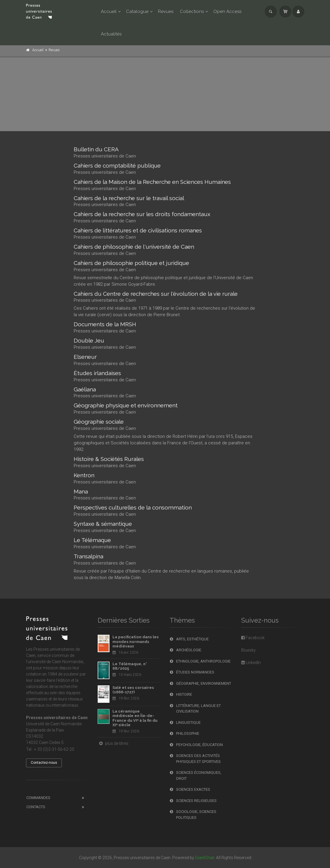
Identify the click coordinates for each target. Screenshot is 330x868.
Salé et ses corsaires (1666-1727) (133, 690)
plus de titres (113, 743)
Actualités (111, 34)
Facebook (253, 638)
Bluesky (248, 650)
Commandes (38, 798)
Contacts (36, 807)
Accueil (109, 12)
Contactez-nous (44, 763)
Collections (192, 12)
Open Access (227, 12)
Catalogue (137, 12)
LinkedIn (251, 663)
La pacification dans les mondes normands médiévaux (136, 642)
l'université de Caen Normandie (55, 662)
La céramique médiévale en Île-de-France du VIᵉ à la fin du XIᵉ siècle (135, 718)
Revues (166, 12)
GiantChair (205, 858)
